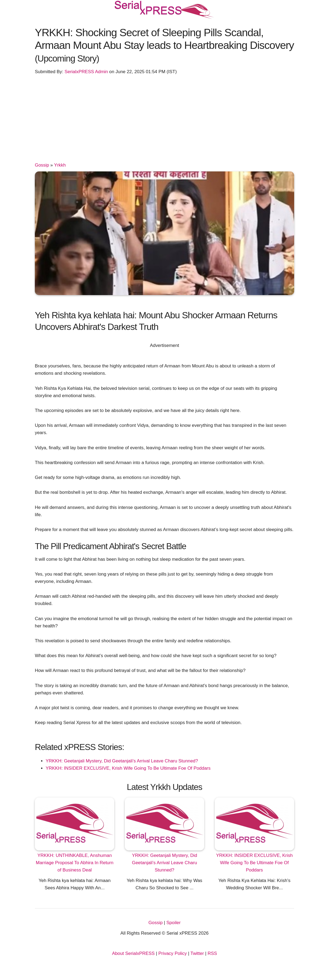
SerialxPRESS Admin (86, 72)
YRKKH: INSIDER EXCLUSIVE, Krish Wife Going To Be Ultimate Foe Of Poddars (128, 768)
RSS (212, 953)
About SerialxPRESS (133, 953)
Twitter (197, 953)
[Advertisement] (164, 121)
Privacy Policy (172, 953)
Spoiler (174, 923)
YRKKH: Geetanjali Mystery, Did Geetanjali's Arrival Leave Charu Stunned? (122, 761)
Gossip (42, 165)
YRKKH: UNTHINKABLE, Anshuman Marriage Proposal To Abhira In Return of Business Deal (75, 863)
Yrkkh (60, 165)
